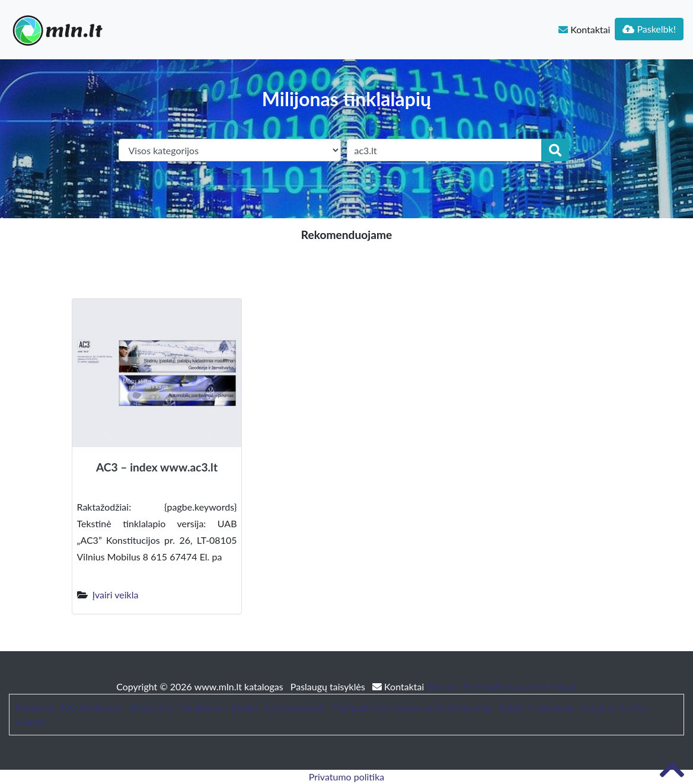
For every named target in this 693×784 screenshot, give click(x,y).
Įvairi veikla (116, 595)
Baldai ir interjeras (536, 707)
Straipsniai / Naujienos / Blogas (194, 707)
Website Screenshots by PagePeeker (502, 686)
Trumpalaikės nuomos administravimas (412, 707)
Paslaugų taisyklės (329, 686)
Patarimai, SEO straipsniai (68, 707)
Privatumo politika (347, 777)
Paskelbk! (649, 29)
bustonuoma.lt (296, 707)
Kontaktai (584, 29)
